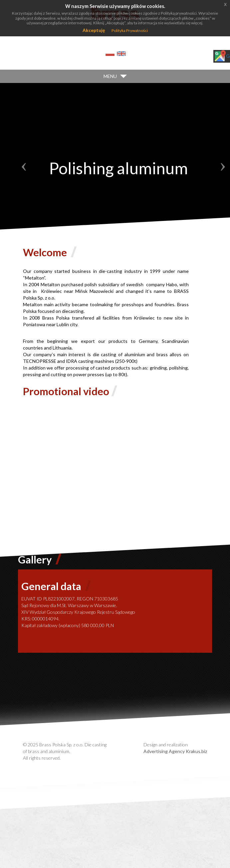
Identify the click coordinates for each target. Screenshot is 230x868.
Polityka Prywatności (130, 30)
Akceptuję (94, 30)
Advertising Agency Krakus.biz (175, 751)
